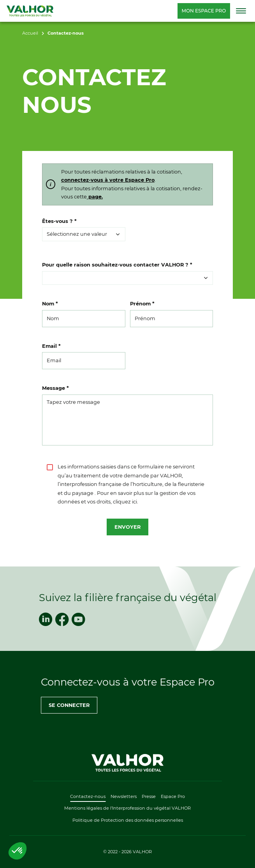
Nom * (50, 304)
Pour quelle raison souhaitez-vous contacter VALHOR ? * (117, 265)
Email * (51, 346)
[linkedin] (46, 619)
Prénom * (142, 304)
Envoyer (127, 527)
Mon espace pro (204, 11)
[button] (84, 234)
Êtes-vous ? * (59, 221)
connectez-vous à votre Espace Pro (108, 180)
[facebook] (62, 619)
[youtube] (78, 619)
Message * (55, 388)
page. (95, 197)
